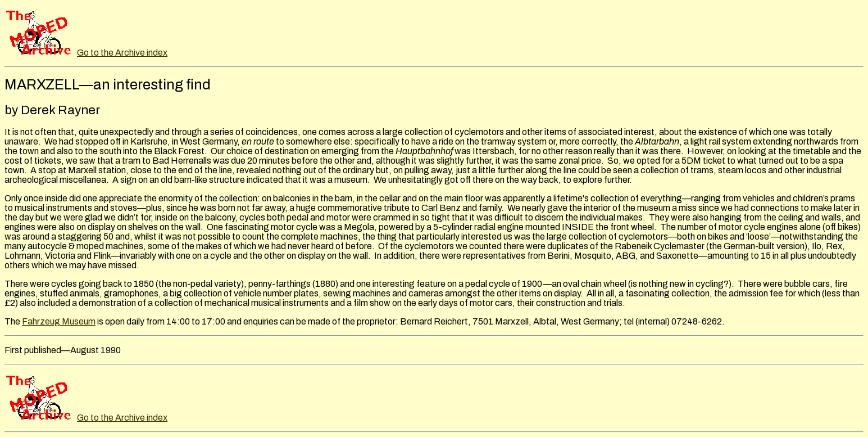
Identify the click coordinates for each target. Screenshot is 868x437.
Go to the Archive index (122, 53)
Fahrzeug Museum (59, 321)
